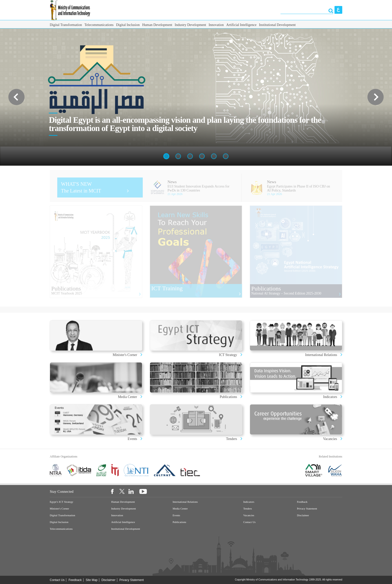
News (172, 182)
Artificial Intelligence (241, 25)
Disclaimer (303, 515)
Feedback (302, 502)
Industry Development (190, 25)
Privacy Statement (307, 509)
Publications (228, 397)
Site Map (92, 580)
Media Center (128, 397)
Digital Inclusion (128, 25)
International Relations (322, 355)
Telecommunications (99, 25)
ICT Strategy (228, 355)
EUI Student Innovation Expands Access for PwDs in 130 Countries (198, 188)
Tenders (231, 439)
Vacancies (330, 439)
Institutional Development (277, 25)
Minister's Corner (125, 355)
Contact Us (249, 522)
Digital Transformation (66, 25)
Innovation (216, 25)
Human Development (157, 25)
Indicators (331, 397)
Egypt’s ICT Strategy (61, 502)
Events (133, 439)
